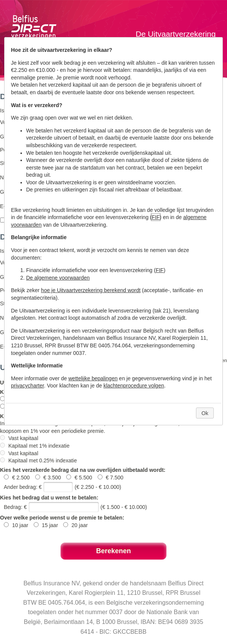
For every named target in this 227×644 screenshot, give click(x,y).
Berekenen (113, 551)
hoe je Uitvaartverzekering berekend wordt (91, 290)
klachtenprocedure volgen (134, 386)
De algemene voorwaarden (58, 278)
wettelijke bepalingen (93, 378)
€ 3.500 (49, 478)
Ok (205, 413)
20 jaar (75, 525)
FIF (156, 217)
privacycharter (27, 386)
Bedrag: (13, 507)
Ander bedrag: (21, 487)
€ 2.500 (18, 478)
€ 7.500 (111, 478)
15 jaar (47, 525)
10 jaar (17, 525)
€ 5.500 (80, 478)
